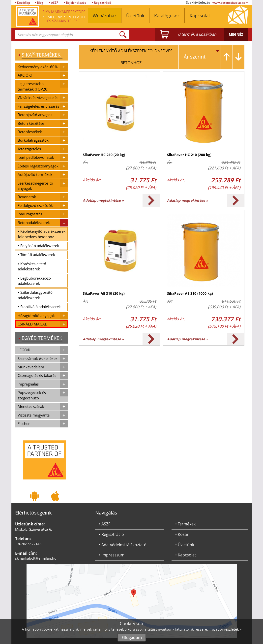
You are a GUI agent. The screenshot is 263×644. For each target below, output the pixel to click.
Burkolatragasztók (33, 140)
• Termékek (185, 524)
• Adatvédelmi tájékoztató (123, 545)
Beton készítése (31, 123)
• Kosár (182, 534)
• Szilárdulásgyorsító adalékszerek (35, 295)
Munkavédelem (31, 367)
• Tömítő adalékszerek (36, 255)
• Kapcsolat (186, 555)
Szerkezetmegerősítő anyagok (35, 186)
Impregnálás (28, 384)
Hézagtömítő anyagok (36, 316)
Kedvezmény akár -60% (38, 67)
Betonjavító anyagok (35, 115)
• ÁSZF (54, 3)
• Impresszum (112, 555)
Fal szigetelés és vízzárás (38, 106)
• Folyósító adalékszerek (38, 246)
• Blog (39, 3)
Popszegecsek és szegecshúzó (32, 395)
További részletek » (226, 629)
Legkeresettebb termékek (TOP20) (33, 86)
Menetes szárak (31, 406)
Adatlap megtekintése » (103, 200)
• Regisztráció (102, 3)
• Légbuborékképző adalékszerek (34, 281)
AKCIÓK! (25, 75)
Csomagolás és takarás (37, 375)
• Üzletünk (185, 545)
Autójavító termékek (35, 174)
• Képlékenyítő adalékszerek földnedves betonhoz (42, 234)
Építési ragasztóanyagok (38, 166)
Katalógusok (167, 16)
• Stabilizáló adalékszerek (39, 307)
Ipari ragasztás (30, 214)
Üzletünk (135, 16)
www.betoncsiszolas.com (230, 3)
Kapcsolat (200, 16)
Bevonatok (27, 197)
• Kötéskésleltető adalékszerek (32, 266)
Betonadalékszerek (34, 223)
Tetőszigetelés (29, 149)
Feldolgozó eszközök (35, 205)
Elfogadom (132, 638)
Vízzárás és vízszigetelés (38, 97)
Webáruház (104, 16)
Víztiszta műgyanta (34, 415)
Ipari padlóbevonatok (36, 157)
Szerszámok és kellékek (38, 358)
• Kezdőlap (23, 3)
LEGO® (24, 350)
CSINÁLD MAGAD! (33, 324)
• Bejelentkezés (75, 3)
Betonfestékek (30, 132)
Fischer (24, 423)
